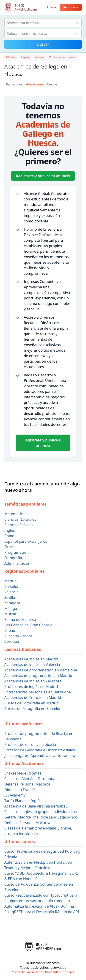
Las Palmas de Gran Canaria (28, 625)
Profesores (14, 84)
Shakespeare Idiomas (23, 773)
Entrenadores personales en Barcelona (38, 692)
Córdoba (12, 641)
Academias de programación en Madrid (38, 676)
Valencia (11, 592)
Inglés (10, 530)
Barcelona (13, 586)
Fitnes (10, 547)
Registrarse (71, 7)
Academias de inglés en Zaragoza (33, 681)
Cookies (68, 972)
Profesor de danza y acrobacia (30, 745)
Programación (17, 552)
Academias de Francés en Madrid (33, 698)
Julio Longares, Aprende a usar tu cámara (40, 756)
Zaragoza (12, 603)
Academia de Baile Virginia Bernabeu (36, 806)
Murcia (10, 614)
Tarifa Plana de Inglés (23, 801)
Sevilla (10, 597)
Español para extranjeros (26, 541)
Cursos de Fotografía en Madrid (32, 703)
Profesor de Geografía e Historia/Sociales (40, 750)
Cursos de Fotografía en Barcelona (34, 709)
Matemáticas (15, 514)
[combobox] (7, 23)
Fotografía (13, 558)
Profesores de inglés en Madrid (31, 687)
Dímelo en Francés (20, 790)
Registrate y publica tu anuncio (43, 176)
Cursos (52, 84)
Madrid (11, 581)
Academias (35, 84)
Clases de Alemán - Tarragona (30, 779)
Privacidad (53, 972)
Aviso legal (35, 972)
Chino (9, 536)
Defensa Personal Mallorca (27, 784)
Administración (17, 563)
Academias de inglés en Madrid (31, 659)
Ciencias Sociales (19, 525)
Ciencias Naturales (20, 519)
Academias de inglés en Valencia (32, 665)
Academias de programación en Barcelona (41, 670)
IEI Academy (15, 795)
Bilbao (10, 630)
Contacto (18, 972)
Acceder (52, 7)
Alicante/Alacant (18, 636)
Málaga (11, 608)
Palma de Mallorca (20, 619)
